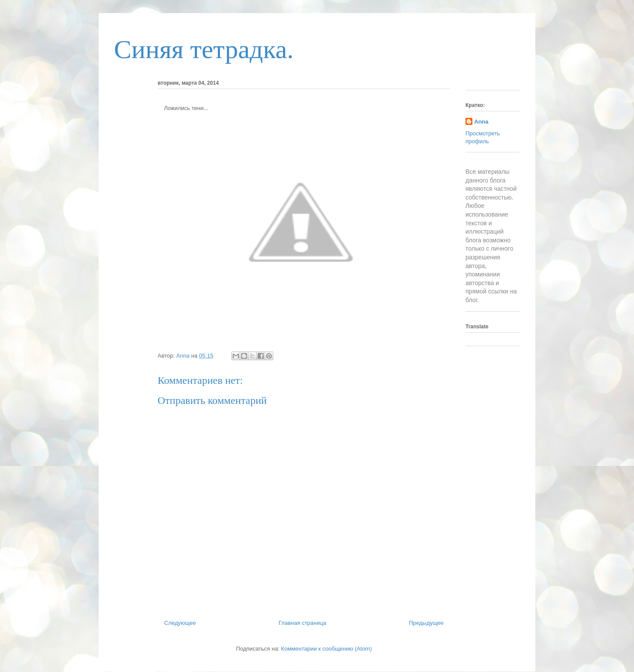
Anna (481, 122)
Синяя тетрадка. (204, 49)
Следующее (180, 623)
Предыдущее (426, 623)
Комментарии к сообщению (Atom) (327, 649)
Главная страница (302, 623)
